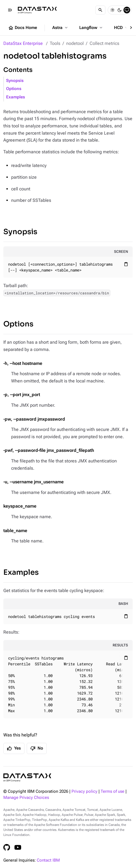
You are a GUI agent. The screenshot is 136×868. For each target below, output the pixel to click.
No (37, 748)
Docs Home (23, 28)
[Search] (100, 10)
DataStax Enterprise (23, 43)
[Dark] (120, 10)
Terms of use (112, 791)
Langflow (91, 28)
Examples (16, 97)
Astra (60, 28)
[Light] (112, 10)
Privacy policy (84, 791)
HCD (121, 28)
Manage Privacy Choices (26, 798)
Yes (14, 748)
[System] (127, 10)
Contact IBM (48, 860)
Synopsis (15, 81)
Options (14, 89)
